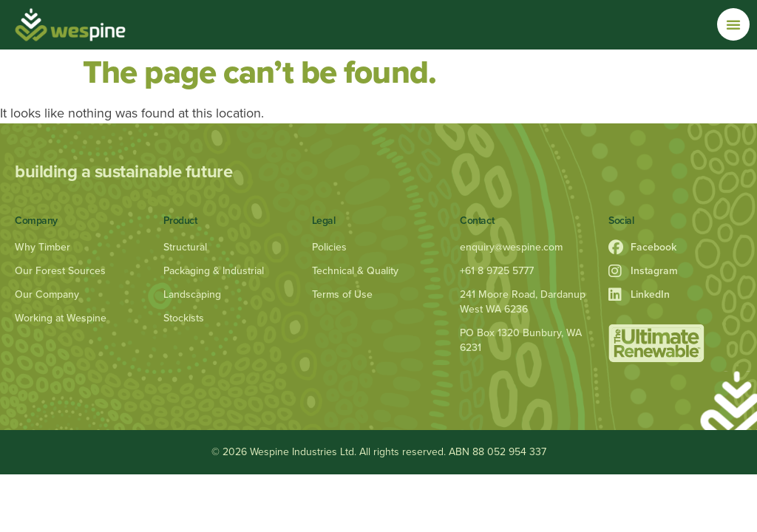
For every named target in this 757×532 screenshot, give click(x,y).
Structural (185, 247)
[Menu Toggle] (733, 24)
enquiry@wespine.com (511, 247)
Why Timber (43, 247)
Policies (329, 247)
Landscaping (192, 294)
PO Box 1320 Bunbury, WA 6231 (521, 340)
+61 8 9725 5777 (497, 271)
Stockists (184, 318)
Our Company (47, 294)
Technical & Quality (355, 271)
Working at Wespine (61, 318)
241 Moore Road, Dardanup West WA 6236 (523, 302)
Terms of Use (342, 294)
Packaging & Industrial (214, 271)
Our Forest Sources (60, 271)
